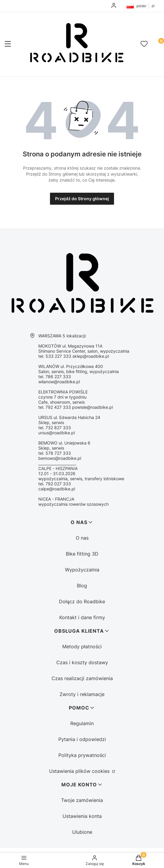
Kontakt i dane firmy (82, 617)
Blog (82, 586)
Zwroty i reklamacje (82, 694)
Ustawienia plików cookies (80, 771)
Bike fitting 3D (82, 554)
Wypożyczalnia (82, 570)
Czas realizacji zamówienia (82, 678)
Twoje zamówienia (82, 800)
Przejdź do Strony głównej (82, 199)
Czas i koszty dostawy (82, 662)
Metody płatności (82, 646)
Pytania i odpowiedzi (82, 739)
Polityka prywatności (82, 755)
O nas (82, 538)
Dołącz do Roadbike (82, 601)
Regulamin (82, 723)
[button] (8, 44)
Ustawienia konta (82, 816)
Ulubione (82, 832)
